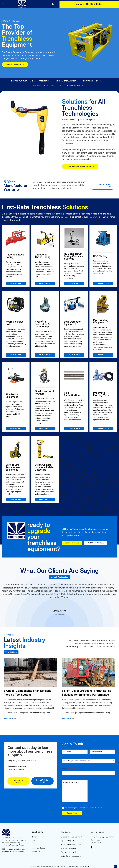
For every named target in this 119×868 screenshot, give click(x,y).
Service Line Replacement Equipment (13, 467)
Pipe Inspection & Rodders (44, 86)
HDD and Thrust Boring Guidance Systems (74, 256)
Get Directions (96, 840)
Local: (10, 769)
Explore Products (13, 65)
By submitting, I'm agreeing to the (84, 808)
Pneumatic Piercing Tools (92, 81)
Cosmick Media (84, 866)
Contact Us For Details (105, 186)
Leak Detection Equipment (73, 323)
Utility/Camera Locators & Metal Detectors (44, 467)
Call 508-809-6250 (96, 543)
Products (35, 844)
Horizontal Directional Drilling (98, 713)
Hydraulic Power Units (15, 323)
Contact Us (36, 852)
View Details (16, 284)
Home (34, 837)
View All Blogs (11, 652)
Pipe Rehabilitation (72, 394)
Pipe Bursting (44, 81)
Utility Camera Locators (70, 86)
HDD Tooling (100, 256)
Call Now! (80, 4)
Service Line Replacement (66, 81)
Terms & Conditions (95, 808)
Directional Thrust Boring (22, 81)
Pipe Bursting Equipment (101, 321)
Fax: (9, 772)
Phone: (11, 767)
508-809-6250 (21, 767)
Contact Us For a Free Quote (79, 166)
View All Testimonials (59, 577)
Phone (68, 769)
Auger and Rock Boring (15, 256)
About (34, 841)
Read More (9, 718)
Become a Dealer (72, 543)
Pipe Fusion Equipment (12, 396)
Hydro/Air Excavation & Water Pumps (42, 324)
